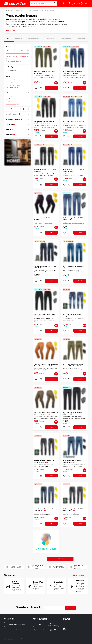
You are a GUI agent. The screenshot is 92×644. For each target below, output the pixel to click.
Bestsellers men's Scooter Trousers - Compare (35, 567)
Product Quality (59, 582)
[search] (55, 4)
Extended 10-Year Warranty (38, 583)
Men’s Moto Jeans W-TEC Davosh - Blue (74, 267)
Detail (51, 88)
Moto (12, 10)
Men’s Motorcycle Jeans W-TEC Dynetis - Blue (73, 461)
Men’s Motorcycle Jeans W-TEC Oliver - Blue (44, 510)
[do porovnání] (41, 88)
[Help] (24, 109)
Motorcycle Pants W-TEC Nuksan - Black (45, 315)
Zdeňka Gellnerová (17, 630)
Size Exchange (80, 581)
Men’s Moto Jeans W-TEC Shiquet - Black (45, 171)
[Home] (6, 10)
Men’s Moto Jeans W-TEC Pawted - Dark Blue (45, 267)
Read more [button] (10, 30)
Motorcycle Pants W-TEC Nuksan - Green (45, 72)
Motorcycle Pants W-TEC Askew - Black (45, 219)
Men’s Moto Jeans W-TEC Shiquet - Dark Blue (74, 171)
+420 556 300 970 (17, 624)
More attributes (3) (12, 88)
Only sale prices (14, 61)
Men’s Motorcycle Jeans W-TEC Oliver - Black (73, 510)
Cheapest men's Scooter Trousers (56, 567)
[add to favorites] (36, 88)
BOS (11, 82)
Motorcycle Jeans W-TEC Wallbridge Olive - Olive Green (46, 413)
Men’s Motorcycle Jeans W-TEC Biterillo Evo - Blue (73, 72)
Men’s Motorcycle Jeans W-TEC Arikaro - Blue (73, 219)
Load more (60, 559)
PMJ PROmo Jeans (15, 85)
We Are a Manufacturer (16, 582)
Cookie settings (8, 640)
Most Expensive (34, 39)
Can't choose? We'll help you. (46, 549)
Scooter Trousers (33, 10)
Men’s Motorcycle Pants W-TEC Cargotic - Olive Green (73, 365)
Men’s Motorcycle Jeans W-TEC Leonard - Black (44, 461)
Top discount (82, 39)
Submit (70, 608)
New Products (66, 39)
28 (10, 99)
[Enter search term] (41, 4)
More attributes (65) (12, 104)
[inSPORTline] (15, 4)
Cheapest (19, 39)
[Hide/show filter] (28, 47)
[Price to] (23, 51)
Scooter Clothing (21, 10)
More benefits (80, 575)
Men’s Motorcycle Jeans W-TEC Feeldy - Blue (73, 315)
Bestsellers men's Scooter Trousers (13, 567)
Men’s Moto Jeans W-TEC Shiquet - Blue (74, 122)
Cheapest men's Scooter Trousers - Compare (78, 567)
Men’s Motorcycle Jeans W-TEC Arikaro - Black (73, 413)
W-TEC (12, 80)
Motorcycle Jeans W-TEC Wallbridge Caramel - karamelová (46, 365)
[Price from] (10, 51)
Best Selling (50, 39)
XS (10, 96)
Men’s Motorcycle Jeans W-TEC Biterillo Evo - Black (44, 122)
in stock (12, 70)
